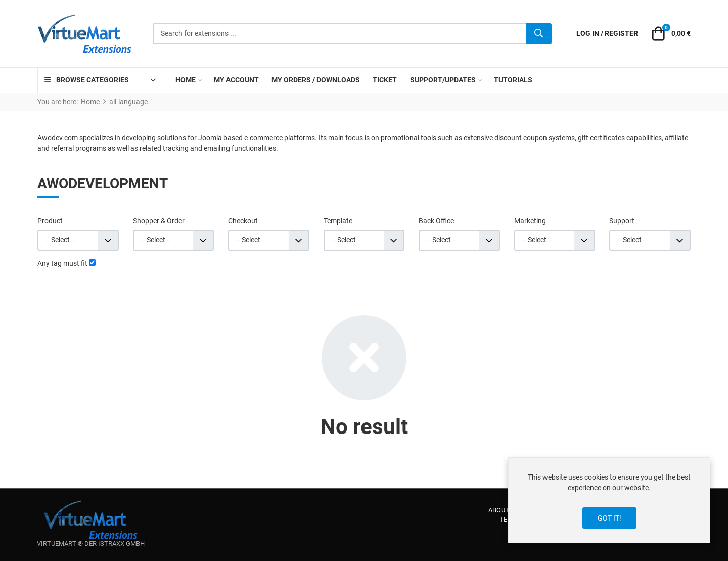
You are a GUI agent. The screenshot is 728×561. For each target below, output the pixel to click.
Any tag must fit (62, 263)
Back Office (436, 221)
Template (338, 221)
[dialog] (609, 500)
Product (50, 221)
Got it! (609, 518)
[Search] (539, 34)
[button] (670, 34)
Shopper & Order (159, 221)
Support (622, 221)
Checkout (243, 221)
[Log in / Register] (607, 34)
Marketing (530, 221)
